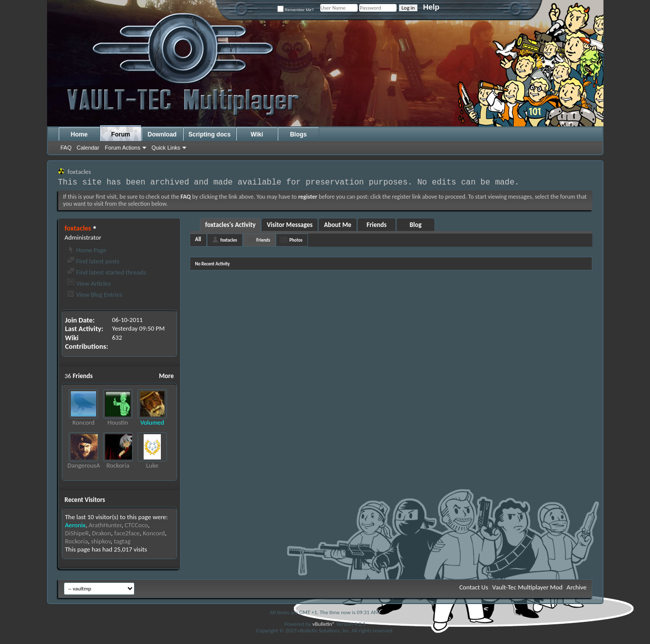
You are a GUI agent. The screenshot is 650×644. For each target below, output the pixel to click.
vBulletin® (323, 624)
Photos (296, 240)
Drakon (102, 533)
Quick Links (166, 148)
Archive (576, 587)
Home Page (87, 250)
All (198, 239)
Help (431, 7)
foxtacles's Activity (231, 225)
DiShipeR (77, 533)
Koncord (83, 422)
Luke (152, 465)
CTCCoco (136, 525)
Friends (377, 225)
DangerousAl (85, 465)
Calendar (88, 148)
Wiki (257, 134)
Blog (416, 225)
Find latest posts (93, 261)
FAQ (66, 148)
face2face (127, 533)
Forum (121, 134)
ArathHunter (105, 525)
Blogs (298, 134)
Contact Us (474, 587)
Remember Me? (296, 10)
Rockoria (118, 465)
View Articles (89, 283)
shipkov (101, 541)
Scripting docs (210, 134)
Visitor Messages (290, 225)
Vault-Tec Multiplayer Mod (527, 587)
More (166, 376)
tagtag (122, 541)
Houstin (118, 422)
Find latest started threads (106, 272)
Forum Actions (122, 148)
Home (79, 134)
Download (162, 134)
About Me (337, 225)
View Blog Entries (95, 294)
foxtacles (229, 240)
